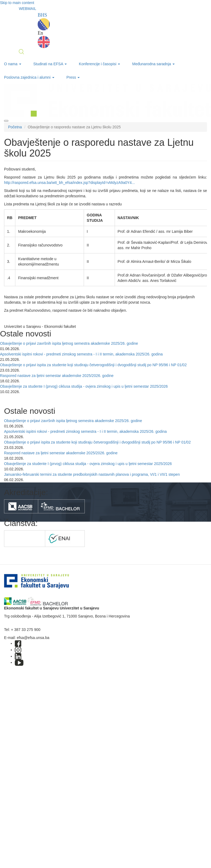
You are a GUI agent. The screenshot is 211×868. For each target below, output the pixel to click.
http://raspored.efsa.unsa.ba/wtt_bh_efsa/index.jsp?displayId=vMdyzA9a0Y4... (69, 183)
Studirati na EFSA (50, 64)
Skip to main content (17, 3)
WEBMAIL (28, 9)
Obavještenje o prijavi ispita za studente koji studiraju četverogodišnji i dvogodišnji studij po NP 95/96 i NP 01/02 (93, 365)
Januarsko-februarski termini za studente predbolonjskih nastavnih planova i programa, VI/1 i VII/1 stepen (92, 474)
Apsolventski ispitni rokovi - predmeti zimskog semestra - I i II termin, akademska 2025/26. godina (81, 354)
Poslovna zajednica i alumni (29, 77)
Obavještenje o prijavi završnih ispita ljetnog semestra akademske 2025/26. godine (69, 343)
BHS (44, 21)
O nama (13, 64)
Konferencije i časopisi (99, 64)
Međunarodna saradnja (153, 64)
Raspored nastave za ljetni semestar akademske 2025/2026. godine (57, 376)
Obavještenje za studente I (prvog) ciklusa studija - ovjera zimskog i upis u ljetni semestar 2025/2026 (84, 386)
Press (73, 77)
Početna (15, 127)
